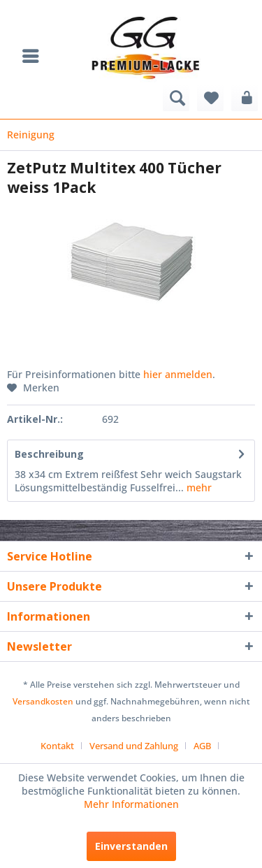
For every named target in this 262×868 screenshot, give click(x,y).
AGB (202, 746)
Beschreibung (49, 454)
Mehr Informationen (131, 804)
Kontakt (57, 746)
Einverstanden (131, 846)
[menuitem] (34, 56)
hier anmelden (178, 374)
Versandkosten (43, 701)
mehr (198, 487)
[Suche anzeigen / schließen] (176, 98)
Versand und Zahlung (134, 746)
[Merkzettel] (210, 98)
